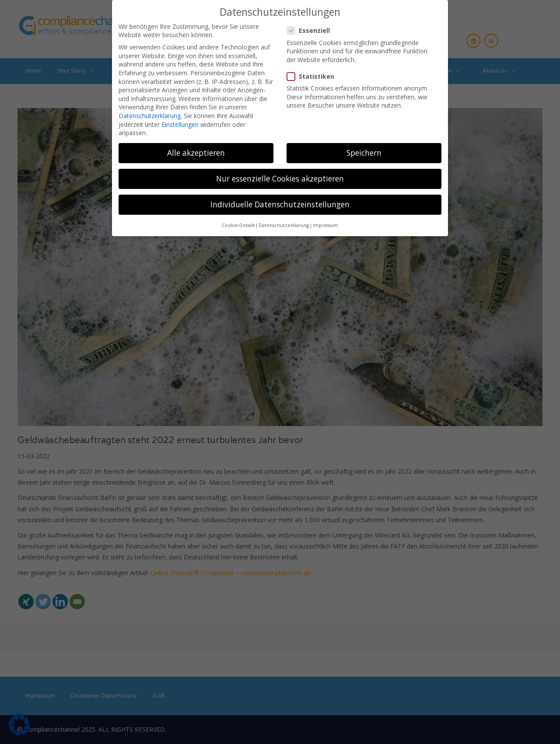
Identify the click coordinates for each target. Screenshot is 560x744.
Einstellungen (180, 120)
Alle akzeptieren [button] (196, 148)
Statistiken (313, 72)
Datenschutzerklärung (150, 111)
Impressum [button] (325, 220)
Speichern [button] (364, 148)
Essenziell (311, 26)
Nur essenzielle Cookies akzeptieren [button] (280, 174)
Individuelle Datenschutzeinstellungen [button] (280, 199)
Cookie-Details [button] (238, 220)
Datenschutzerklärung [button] (284, 220)
